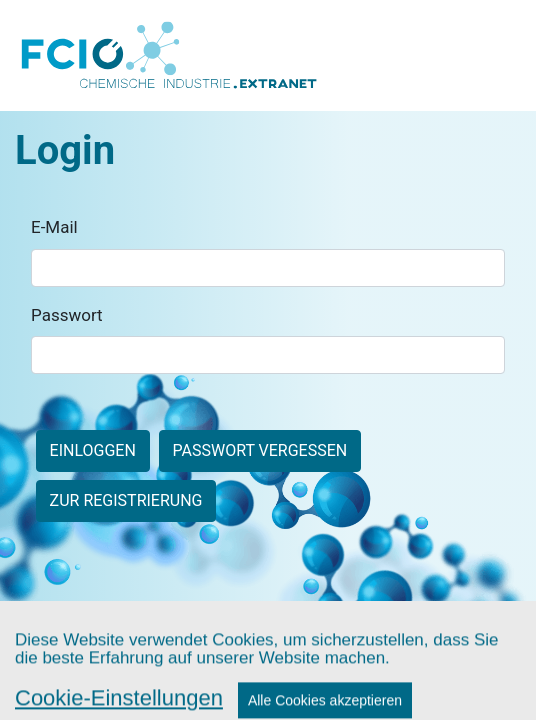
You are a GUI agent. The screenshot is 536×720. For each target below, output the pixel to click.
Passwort (67, 315)
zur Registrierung (126, 500)
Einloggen (93, 450)
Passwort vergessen (259, 450)
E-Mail (54, 227)
